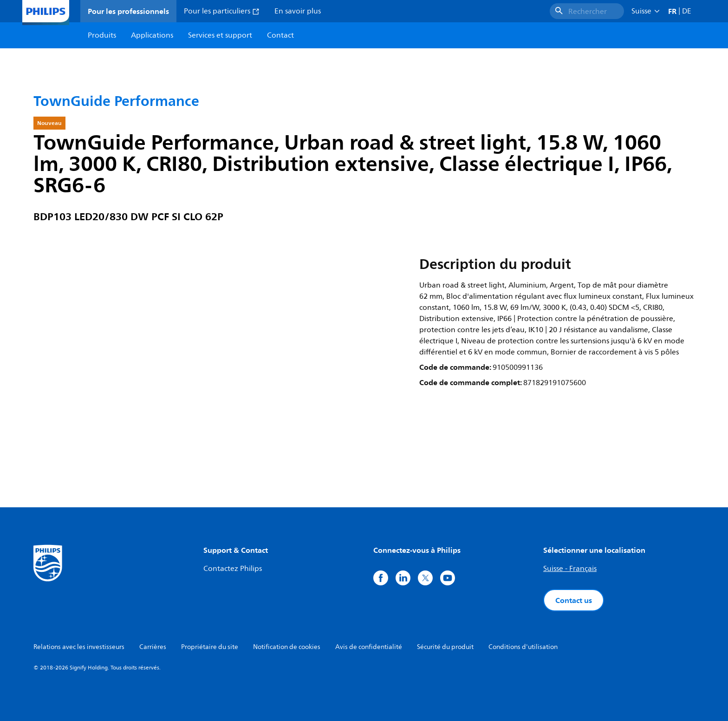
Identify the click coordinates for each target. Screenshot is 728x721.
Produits (102, 35)
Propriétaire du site (210, 647)
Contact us (574, 600)
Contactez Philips (233, 569)
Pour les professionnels (128, 11)
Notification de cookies (287, 647)
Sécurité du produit (445, 647)
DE (687, 11)
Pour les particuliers (222, 11)
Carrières (153, 647)
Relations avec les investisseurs (79, 647)
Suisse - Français (570, 569)
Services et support (220, 35)
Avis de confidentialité (369, 647)
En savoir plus (298, 11)
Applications (152, 35)
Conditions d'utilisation (523, 647)
